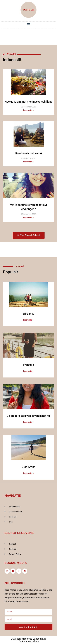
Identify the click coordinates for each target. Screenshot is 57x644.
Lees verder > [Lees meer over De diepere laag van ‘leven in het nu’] (28, 422)
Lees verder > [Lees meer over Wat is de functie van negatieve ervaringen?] (28, 218)
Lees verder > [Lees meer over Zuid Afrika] (28, 473)
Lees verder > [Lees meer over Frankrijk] (28, 371)
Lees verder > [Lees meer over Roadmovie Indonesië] (28, 162)
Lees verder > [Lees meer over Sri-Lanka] (28, 320)
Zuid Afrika (29, 467)
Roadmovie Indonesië (29, 153)
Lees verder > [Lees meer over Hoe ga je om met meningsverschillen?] (28, 110)
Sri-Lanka (28, 314)
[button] (28, 24)
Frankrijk (29, 365)
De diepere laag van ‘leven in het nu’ (29, 416)
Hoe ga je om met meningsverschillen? (28, 102)
